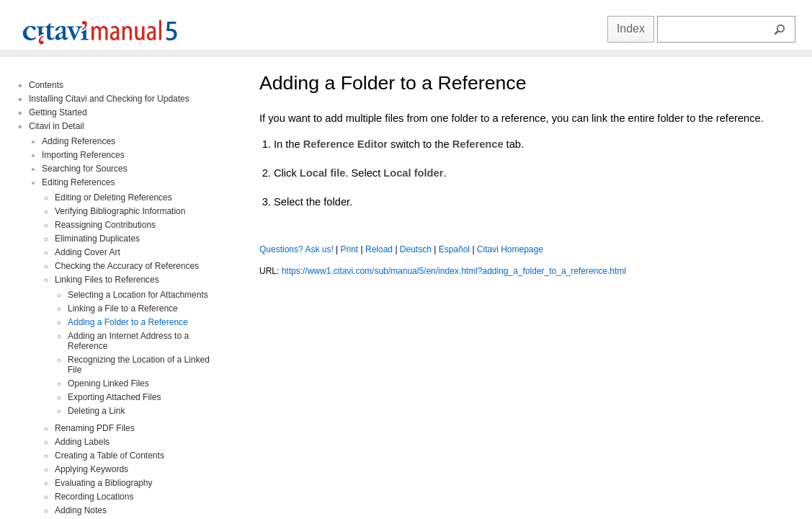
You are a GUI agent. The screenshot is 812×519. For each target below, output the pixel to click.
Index (631, 28)
